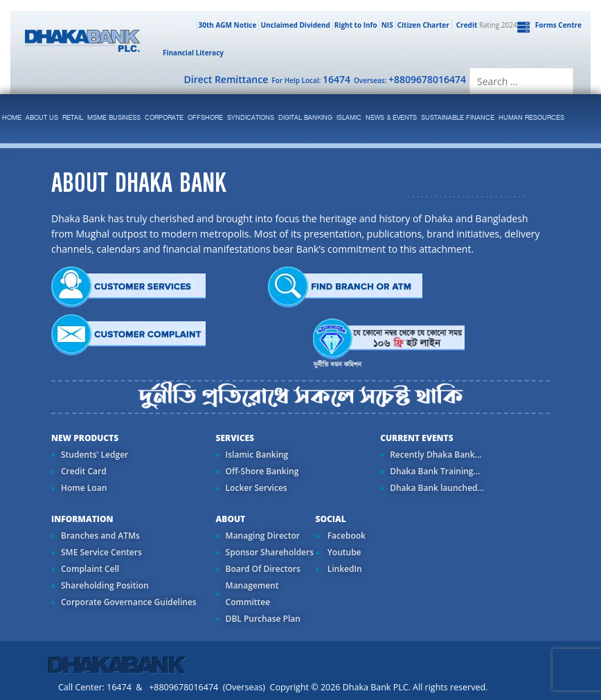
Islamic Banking (257, 455)
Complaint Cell (90, 569)
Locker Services (257, 488)
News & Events (391, 118)
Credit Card (84, 471)
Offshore (205, 118)
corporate (164, 118)
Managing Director (263, 536)
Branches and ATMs (100, 536)
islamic (349, 118)
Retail (73, 118)
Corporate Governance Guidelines (129, 602)
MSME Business (114, 118)
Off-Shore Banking (262, 471)
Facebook (346, 536)
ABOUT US (42, 118)
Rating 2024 (485, 25)
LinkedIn (344, 569)
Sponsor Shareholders (270, 552)
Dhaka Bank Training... (435, 471)
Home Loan (84, 488)
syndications (251, 118)
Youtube (343, 552)
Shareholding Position (105, 585)
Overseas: (410, 79)
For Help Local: (311, 79)
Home (12, 118)
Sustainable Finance (458, 118)
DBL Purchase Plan (263, 619)
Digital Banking (305, 118)
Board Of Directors (263, 569)
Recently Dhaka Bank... (436, 455)
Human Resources (531, 118)
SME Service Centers (101, 552)
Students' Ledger (95, 455)
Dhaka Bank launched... (437, 488)
